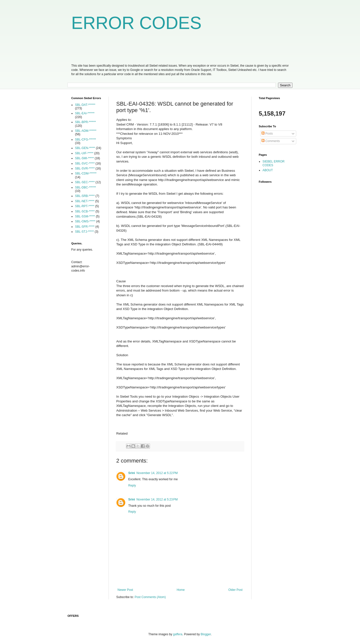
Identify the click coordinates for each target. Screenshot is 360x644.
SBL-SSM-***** (85, 216)
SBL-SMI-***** (84, 158)
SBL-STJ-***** (84, 232)
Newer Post (125, 590)
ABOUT (268, 170)
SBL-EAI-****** (85, 113)
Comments (271, 141)
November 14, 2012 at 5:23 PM (157, 499)
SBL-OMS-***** (85, 221)
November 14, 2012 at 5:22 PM (157, 473)
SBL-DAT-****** (85, 105)
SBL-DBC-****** (85, 187)
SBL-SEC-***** (85, 182)
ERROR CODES (136, 23)
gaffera (178, 634)
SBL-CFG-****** (85, 140)
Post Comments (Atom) (150, 597)
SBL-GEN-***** (85, 148)
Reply (132, 485)
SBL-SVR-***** (85, 168)
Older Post (235, 590)
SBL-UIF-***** (84, 153)
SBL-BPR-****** (85, 122)
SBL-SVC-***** (85, 163)
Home (181, 590)
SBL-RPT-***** (85, 206)
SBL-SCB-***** (85, 211)
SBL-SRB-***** (85, 196)
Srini (132, 473)
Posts (267, 134)
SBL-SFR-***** (85, 227)
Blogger (206, 634)
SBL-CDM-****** (86, 173)
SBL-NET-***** (85, 201)
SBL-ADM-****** (86, 131)
